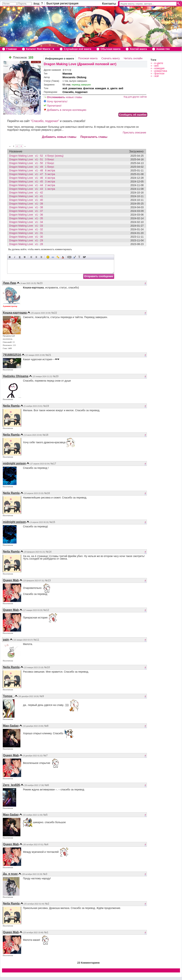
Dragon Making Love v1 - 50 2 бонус (32, 163)
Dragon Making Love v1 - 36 (27, 215)
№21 (48, 355)
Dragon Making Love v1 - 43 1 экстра (32, 189)
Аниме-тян (163, 49)
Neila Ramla (11, 406)
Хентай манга (138, 49)
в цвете (159, 63)
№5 (45, 815)
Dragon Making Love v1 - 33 (27, 226)
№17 (53, 463)
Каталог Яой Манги (38, 49)
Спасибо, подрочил (75, 92)
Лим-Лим (9, 283)
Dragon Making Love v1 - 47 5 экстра (32, 174)
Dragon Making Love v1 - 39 (27, 204)
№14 (49, 552)
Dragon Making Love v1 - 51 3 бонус (32, 159)
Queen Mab (11, 580)
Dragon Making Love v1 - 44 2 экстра (32, 185)
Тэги (153, 60)
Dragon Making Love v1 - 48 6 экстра (32, 170)
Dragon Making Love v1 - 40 (27, 200)
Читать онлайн (133, 58)
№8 (46, 726)
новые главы (63, 97)
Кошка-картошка (15, 313)
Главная (11, 49)
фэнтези (89, 88)
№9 (42, 696)
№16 (47, 493)
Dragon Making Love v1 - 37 (27, 211)
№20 (56, 376)
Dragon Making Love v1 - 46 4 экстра (32, 178)
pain (6, 640)
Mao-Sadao (11, 726)
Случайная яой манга (77, 49)
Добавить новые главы (59, 137)
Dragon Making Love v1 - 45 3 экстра (32, 181)
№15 (52, 522)
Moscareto (69, 77)
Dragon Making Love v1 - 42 (27, 193)
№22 (54, 313)
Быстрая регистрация (63, 3)
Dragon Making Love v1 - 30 (27, 237)
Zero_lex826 (11, 785)
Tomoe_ (8, 696)
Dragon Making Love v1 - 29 (27, 240)
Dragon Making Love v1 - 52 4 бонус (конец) (36, 156)
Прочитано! (53, 106)
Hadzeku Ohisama (16, 376)
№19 (46, 406)
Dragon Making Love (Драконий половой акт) (80, 64)
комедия (101, 88)
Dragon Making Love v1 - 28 (27, 244)
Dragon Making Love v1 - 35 (27, 218)
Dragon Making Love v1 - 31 (27, 233)
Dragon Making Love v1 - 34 (27, 222)
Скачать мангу (110, 58)
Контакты (109, 4)
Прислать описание (134, 133)
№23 (40, 283)
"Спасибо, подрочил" (45, 121)
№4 (46, 844)
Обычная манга (110, 49)
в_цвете (112, 88)
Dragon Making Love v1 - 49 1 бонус (32, 167)
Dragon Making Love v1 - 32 (27, 229)
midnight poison (14, 463)
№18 (45, 435)
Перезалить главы (94, 137)
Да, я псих (10, 874)
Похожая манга (88, 58)
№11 (36, 640)
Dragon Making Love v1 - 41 (27, 196)
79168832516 (12, 355)
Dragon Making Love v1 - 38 (27, 207)
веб (121, 88)
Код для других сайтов (135, 97)
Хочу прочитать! (56, 101)
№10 (47, 667)
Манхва (67, 74)
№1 (46, 932)
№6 (47, 785)
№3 (45, 874)
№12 (46, 610)
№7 (45, 755)
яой (65, 88)
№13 (48, 580)
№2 (47, 904)
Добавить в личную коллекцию (65, 110)
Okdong (82, 77)
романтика (75, 88)
